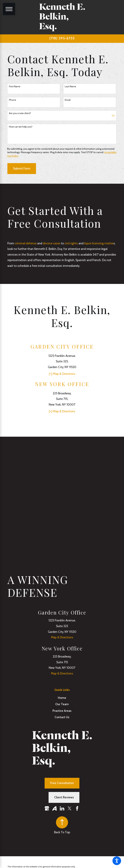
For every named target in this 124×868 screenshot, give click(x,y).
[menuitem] (62, 698)
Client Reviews (64, 797)
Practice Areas (62, 711)
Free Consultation (62, 783)
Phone (12, 100)
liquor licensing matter (99, 243)
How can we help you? (21, 127)
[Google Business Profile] (47, 808)
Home (62, 698)
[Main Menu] (9, 9)
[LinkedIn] (62, 808)
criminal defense (26, 243)
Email (68, 100)
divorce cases (52, 243)
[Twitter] (70, 808)
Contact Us (62, 717)
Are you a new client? (20, 113)
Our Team (62, 704)
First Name (15, 86)
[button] (117, 861)
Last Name (70, 86)
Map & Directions (62, 637)
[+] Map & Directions (62, 374)
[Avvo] (54, 808)
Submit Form (22, 168)
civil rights (71, 243)
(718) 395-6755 (62, 38)
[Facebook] (77, 808)
